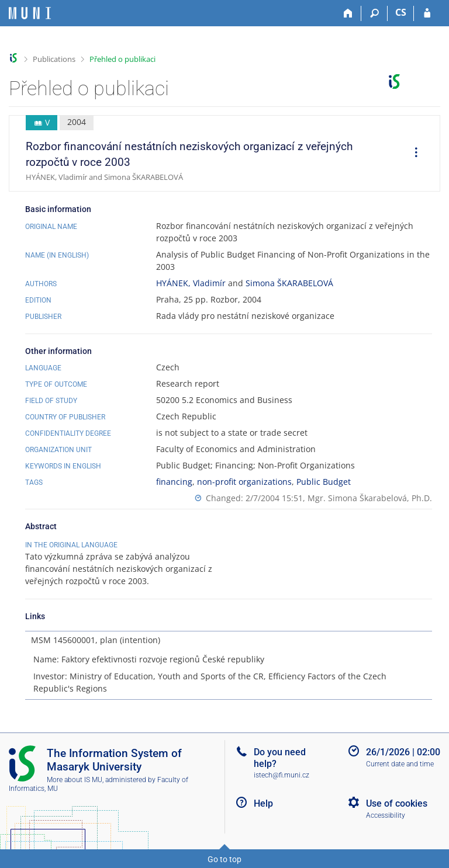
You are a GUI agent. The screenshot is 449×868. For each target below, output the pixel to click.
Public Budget (324, 482)
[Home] (348, 13)
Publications (54, 59)
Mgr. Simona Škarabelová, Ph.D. (370, 498)
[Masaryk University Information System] (30, 13)
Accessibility (386, 815)
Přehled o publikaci (122, 59)
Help (263, 803)
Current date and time (400, 764)
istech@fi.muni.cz (282, 775)
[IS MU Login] (427, 13)
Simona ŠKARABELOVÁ (289, 283)
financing (174, 482)
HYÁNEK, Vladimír (191, 283)
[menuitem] (412, 154)
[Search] (374, 13)
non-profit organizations (244, 482)
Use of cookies (397, 803)
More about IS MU (75, 780)
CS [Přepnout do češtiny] (401, 12)
